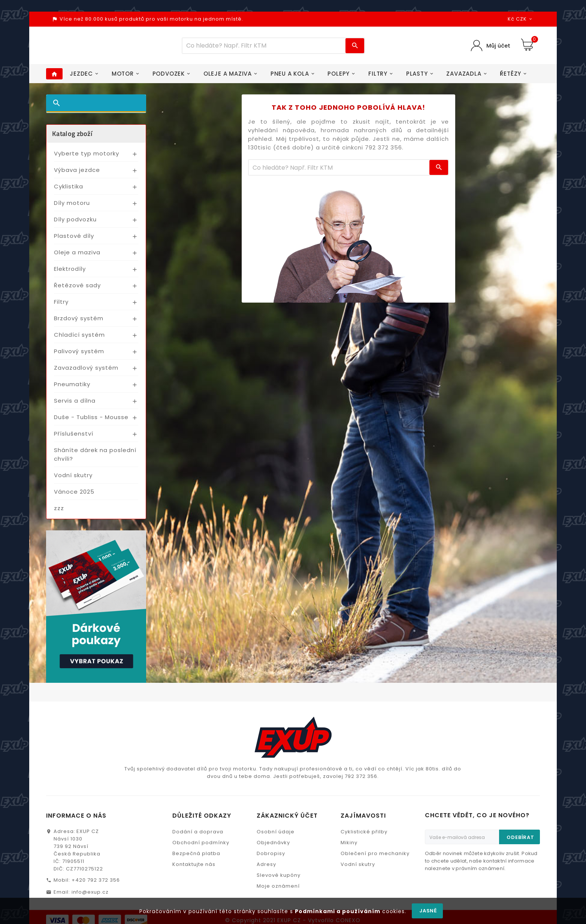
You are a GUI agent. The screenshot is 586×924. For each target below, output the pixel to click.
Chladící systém (79, 339)
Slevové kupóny (279, 879)
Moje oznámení (278, 890)
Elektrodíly (70, 273)
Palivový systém (79, 355)
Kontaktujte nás (194, 868)
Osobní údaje (276, 836)
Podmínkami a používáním (338, 911)
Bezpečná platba (196, 858)
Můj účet (498, 48)
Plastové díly (74, 240)
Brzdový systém (79, 322)
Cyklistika (69, 190)
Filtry (61, 306)
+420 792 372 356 (96, 884)
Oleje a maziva (77, 256)
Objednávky (273, 847)
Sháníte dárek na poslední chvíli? (95, 458)
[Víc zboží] (264, 48)
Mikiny (349, 847)
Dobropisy (271, 858)
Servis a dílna (75, 405)
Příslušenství (74, 438)
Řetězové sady (77, 289)
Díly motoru (72, 207)
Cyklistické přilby (364, 836)
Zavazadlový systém (86, 372)
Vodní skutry (73, 479)
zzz (59, 512)
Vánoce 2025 (74, 496)
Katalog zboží (72, 138)
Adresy (266, 868)
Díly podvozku (75, 223)
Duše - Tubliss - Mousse (91, 421)
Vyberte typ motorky (87, 157)
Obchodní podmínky (201, 847)
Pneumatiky (72, 388)
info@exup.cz (90, 896)
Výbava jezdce (77, 174)
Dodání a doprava (198, 836)
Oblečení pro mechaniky (375, 858)
